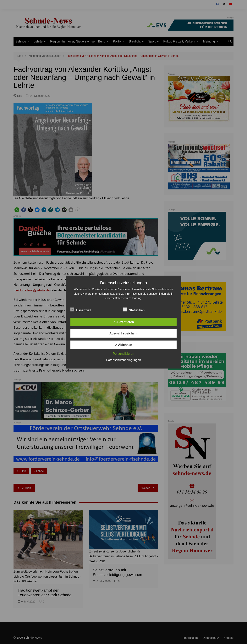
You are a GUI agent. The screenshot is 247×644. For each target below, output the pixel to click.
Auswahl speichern (123, 333)
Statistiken (134, 309)
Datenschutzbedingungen (123, 360)
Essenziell (81, 309)
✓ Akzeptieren (123, 322)
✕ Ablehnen (123, 345)
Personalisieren (123, 353)
